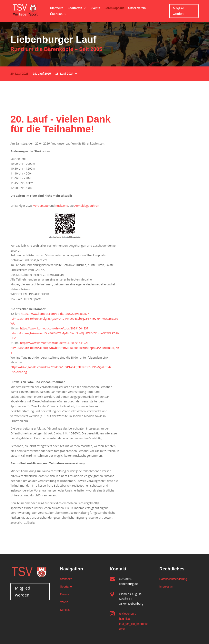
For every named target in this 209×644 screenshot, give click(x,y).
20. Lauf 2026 (19, 74)
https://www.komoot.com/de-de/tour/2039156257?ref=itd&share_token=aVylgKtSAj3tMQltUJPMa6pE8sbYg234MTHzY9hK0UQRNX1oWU (64, 319)
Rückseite (62, 206)
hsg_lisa (124, 619)
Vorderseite (41, 206)
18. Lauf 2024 (64, 74)
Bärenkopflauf (114, 8)
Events (95, 8)
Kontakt (65, 610)
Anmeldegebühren (87, 206)
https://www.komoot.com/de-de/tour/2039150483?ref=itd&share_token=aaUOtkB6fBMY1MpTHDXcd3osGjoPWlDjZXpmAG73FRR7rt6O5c (64, 333)
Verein (64, 602)
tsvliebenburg (128, 614)
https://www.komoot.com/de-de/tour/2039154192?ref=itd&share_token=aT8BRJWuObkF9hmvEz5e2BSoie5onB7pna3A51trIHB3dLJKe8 (65, 348)
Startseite (57, 8)
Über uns (56, 14)
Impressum (166, 587)
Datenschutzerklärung (173, 579)
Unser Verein (137, 8)
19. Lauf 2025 (42, 74)
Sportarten (75, 8)
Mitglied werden (178, 11)
